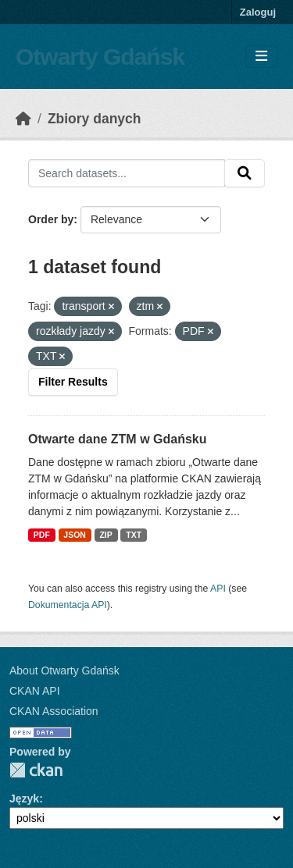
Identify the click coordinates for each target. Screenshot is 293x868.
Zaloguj (258, 12)
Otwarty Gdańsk (100, 57)
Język (24, 799)
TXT (134, 535)
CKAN (36, 770)
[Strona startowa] (23, 119)
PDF (42, 535)
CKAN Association (54, 711)
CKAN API (35, 691)
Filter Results (73, 382)
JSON (75, 535)
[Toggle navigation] (261, 57)
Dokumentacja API (68, 605)
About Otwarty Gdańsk (64, 671)
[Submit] (245, 173)
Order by (51, 219)
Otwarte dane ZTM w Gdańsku (117, 439)
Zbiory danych (95, 119)
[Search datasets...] (127, 173)
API (218, 589)
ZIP (105, 535)
